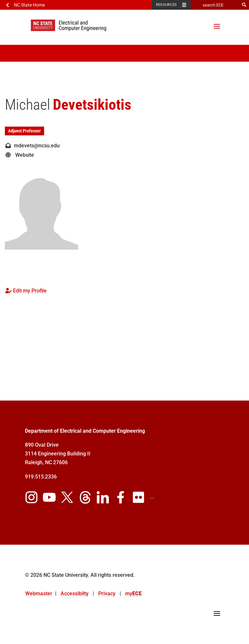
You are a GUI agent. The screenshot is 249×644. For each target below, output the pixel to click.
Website (19, 155)
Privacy (107, 594)
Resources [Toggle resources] (166, 5)
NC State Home (29, 5)
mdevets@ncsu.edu (32, 146)
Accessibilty (75, 594)
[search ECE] (215, 5)
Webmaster (39, 594)
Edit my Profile (26, 291)
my (133, 594)
